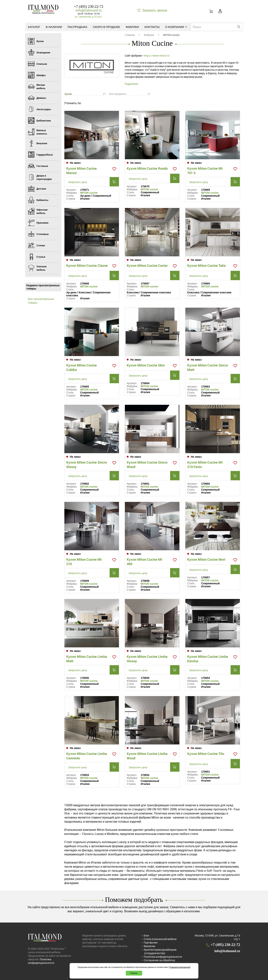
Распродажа (78, 27)
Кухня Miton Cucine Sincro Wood (147, 465)
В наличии (54, 27)
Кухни (68, 94)
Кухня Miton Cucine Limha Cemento (87, 756)
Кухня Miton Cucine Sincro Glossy (87, 465)
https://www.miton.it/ (157, 56)
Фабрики (132, 27)
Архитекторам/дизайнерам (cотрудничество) (160, 951)
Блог (146, 935)
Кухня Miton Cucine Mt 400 (144, 562)
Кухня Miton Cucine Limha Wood (147, 756)
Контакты (152, 27)
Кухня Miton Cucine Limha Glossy (147, 659)
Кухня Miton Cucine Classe (87, 265)
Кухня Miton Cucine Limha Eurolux (208, 659)
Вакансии (149, 946)
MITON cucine (89, 193)
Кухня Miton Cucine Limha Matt (87, 659)
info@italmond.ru (89, 10)
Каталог (34, 27)
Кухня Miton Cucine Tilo (206, 754)
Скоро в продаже (106, 27)
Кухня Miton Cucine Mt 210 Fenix (205, 465)
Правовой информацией (180, 967)
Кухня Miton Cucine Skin (146, 365)
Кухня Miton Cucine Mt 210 (84, 562)
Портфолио (151, 943)
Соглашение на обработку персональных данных (159, 962)
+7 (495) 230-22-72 (89, 7)
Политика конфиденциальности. (41, 961)
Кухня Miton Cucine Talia (206, 265)
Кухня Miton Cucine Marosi (82, 171)
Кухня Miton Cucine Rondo (147, 168)
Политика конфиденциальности (163, 957)
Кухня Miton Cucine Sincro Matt (208, 367)
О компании (176, 27)
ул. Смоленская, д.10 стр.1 (89, 17)
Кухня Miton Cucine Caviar (147, 265)
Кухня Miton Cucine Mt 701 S (205, 171)
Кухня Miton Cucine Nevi (206, 559)
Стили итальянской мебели (160, 939)
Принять (134, 973)
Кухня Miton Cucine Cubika (82, 367)
